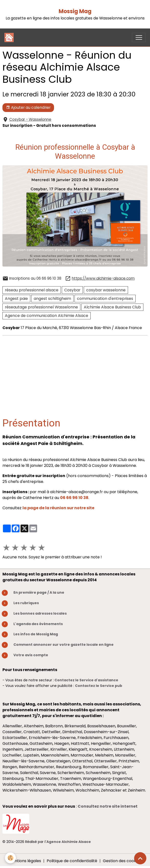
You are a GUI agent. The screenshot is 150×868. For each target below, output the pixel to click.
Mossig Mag (75, 11)
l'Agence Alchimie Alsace (68, 842)
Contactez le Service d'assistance (86, 680)
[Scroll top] (140, 858)
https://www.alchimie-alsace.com (103, 278)
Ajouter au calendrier (28, 107)
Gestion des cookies (122, 861)
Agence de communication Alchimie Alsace (47, 316)
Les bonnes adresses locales (40, 613)
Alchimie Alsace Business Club (112, 307)
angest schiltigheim (52, 299)
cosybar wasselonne (106, 290)
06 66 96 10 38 (74, 498)
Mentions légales (25, 861)
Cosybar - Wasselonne (30, 119)
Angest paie (16, 299)
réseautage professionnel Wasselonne (41, 307)
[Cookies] (10, 858)
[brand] (10, 37)
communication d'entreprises (105, 299)
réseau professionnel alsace (32, 290)
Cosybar (72, 290)
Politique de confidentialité (72, 861)
